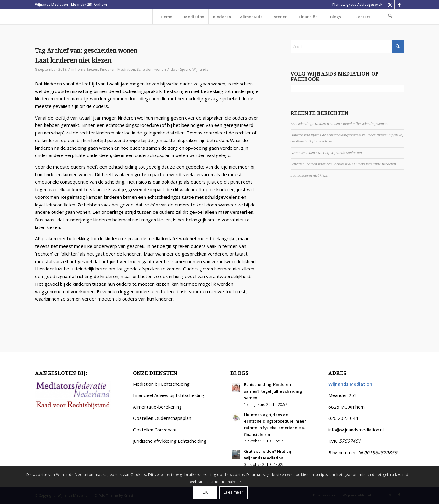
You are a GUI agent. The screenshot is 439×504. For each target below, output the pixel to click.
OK (205, 492)
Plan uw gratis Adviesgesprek (357, 4)
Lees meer (234, 492)
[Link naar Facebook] (399, 5)
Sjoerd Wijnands (194, 69)
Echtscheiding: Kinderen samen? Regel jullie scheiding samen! (340, 124)
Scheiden (145, 69)
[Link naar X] (390, 5)
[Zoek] (390, 17)
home (80, 69)
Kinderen (108, 69)
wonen (160, 69)
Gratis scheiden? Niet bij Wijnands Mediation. (327, 153)
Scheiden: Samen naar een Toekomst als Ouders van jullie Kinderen (343, 164)
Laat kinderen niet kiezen (73, 61)
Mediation (126, 69)
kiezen (93, 69)
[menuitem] (356, 5)
